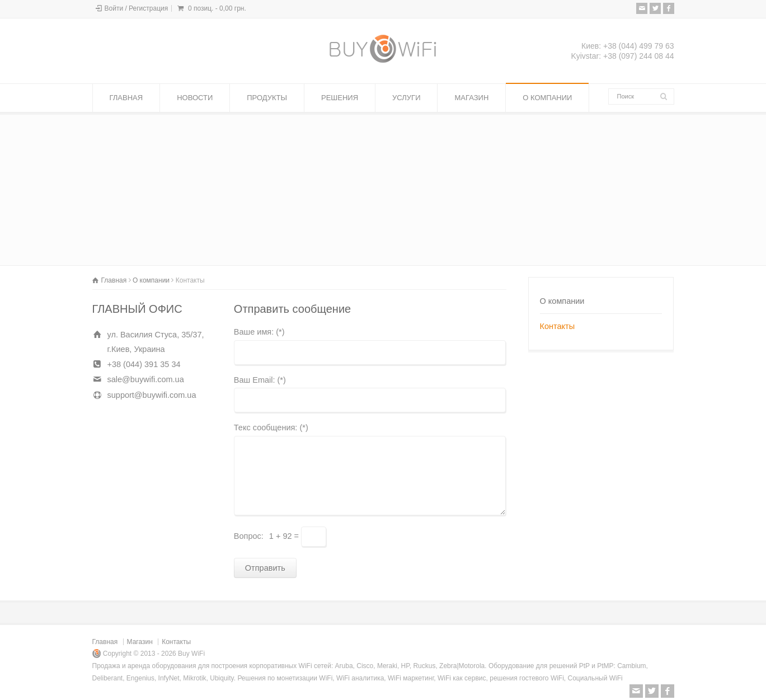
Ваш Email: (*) (260, 380)
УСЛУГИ (406, 98)
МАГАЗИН (471, 98)
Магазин (140, 642)
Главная (105, 642)
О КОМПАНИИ (547, 98)
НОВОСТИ (195, 98)
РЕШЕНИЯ (340, 98)
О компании (562, 301)
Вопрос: (249, 536)
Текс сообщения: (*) (271, 428)
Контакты (558, 326)
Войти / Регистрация (137, 8)
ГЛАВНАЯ (126, 98)
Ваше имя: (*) (259, 332)
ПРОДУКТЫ (267, 98)
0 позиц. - (217, 8)
